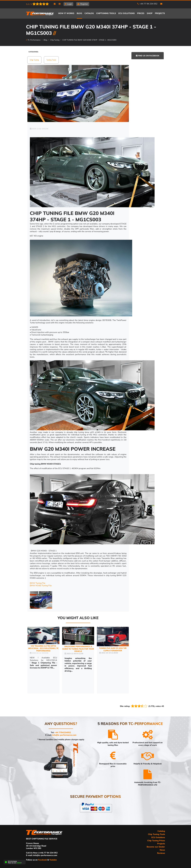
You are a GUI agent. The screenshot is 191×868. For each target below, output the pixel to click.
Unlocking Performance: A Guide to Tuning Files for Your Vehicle (78, 649)
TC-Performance (34, 40)
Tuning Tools (51, 60)
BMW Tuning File (38, 583)
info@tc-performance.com (64, 735)
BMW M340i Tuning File (41, 586)
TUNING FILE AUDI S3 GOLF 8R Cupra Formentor (113, 649)
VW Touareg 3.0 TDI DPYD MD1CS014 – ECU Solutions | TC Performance (43, 648)
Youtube (53, 860)
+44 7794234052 (63, 732)
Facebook (43, 860)
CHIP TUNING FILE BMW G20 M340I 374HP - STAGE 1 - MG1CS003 (89, 40)
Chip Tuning (55, 40)
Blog (45, 40)
